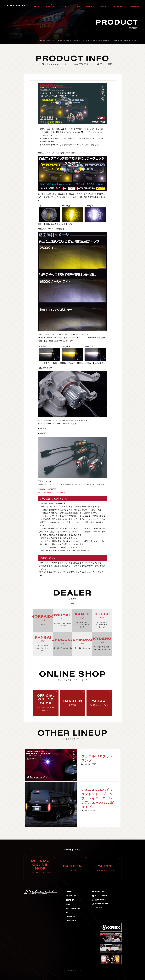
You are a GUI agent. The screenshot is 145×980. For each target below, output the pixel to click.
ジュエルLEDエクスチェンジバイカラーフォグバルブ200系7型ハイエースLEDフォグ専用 (110, 41)
